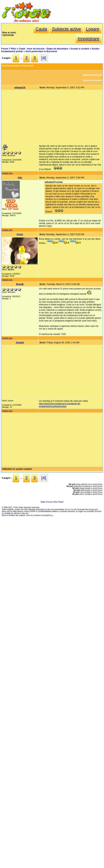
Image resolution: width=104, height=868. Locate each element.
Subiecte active (67, 29)
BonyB (20, 284)
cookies (26, 511)
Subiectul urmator (92, 80)
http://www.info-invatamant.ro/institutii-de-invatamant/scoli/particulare (60, 405)
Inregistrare (88, 39)
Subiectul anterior (92, 75)
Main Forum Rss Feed (52, 502)
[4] (44, 58)
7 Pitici (15, 507)
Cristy (20, 234)
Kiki (20, 178)
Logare (93, 29)
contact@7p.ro (47, 515)
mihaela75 (20, 87)
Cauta (41, 29)
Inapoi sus (7, 173)
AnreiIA (20, 342)
